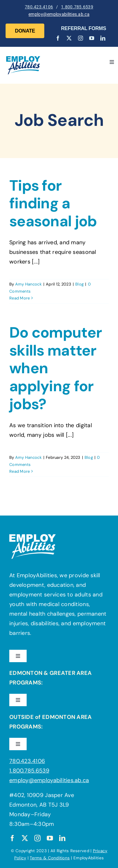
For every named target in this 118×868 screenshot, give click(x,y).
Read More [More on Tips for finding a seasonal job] (20, 298)
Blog (79, 284)
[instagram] (81, 38)
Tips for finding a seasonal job (53, 203)
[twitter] (69, 38)
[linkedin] (103, 38)
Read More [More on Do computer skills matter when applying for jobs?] (20, 471)
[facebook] (58, 38)
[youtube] (92, 38)
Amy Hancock (28, 284)
